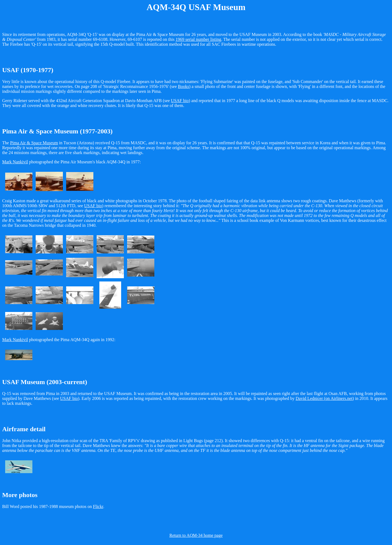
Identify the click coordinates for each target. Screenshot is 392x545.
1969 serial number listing (198, 39)
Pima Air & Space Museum (34, 143)
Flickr (98, 506)
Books (184, 86)
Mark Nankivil (15, 162)
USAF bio (180, 101)
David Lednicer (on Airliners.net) (325, 398)
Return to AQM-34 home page (196, 535)
